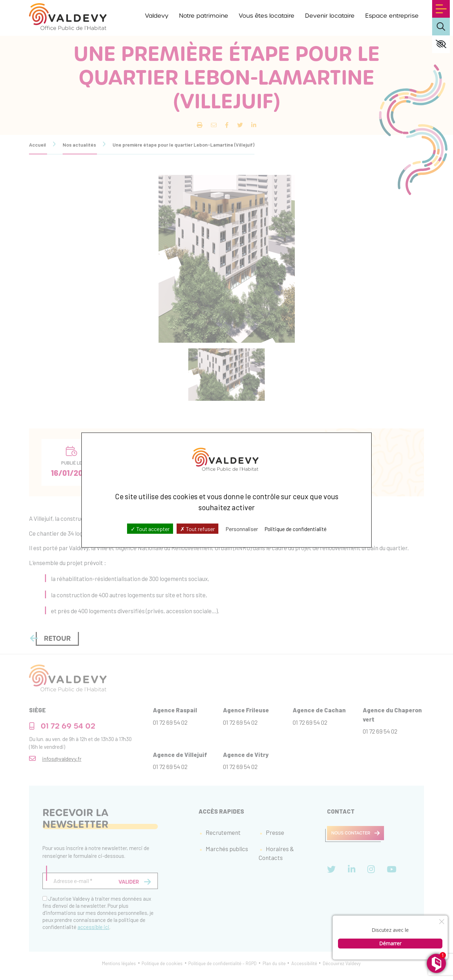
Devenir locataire (330, 16)
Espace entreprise (392, 16)
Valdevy (157, 16)
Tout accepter (150, 528)
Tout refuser (197, 528)
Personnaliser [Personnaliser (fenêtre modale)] (242, 528)
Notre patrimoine (204, 16)
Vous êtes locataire (267, 16)
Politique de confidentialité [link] (296, 529)
